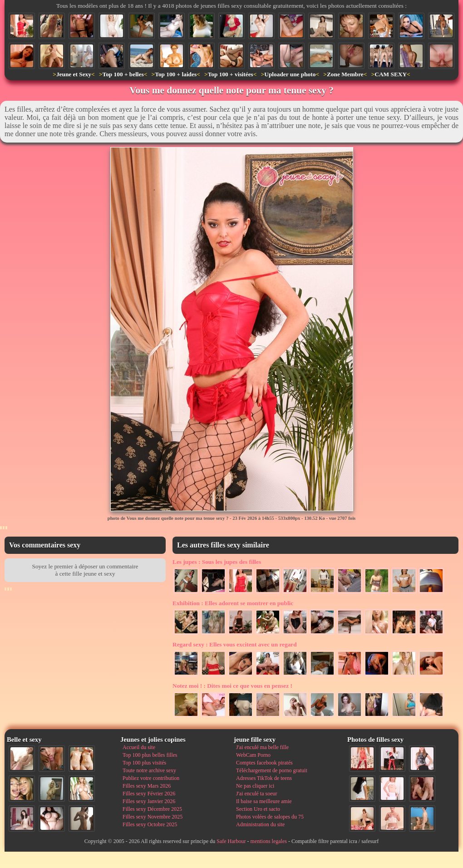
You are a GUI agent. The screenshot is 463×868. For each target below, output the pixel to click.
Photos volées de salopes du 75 (270, 817)
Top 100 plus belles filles (150, 755)
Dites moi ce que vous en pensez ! (232, 686)
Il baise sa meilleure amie (264, 801)
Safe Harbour (231, 841)
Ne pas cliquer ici (255, 786)
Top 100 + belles (123, 74)
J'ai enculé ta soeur (256, 794)
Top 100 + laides (176, 74)
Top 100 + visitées (231, 74)
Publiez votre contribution (151, 778)
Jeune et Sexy (74, 74)
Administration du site (260, 824)
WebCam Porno (253, 755)
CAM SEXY (391, 74)
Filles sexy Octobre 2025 (150, 824)
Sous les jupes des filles (217, 562)
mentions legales (269, 841)
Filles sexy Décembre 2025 (152, 809)
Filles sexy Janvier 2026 (149, 801)
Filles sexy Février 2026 (149, 794)
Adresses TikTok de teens (264, 778)
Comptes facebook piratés (264, 763)
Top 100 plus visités (144, 763)
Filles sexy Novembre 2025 (153, 817)
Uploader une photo (290, 74)
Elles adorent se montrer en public (233, 603)
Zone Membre (345, 74)
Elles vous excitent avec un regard (235, 644)
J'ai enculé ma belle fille (262, 747)
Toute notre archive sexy (149, 770)
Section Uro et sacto (258, 809)
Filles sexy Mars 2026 (147, 786)
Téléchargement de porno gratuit (272, 770)
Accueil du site (139, 747)
